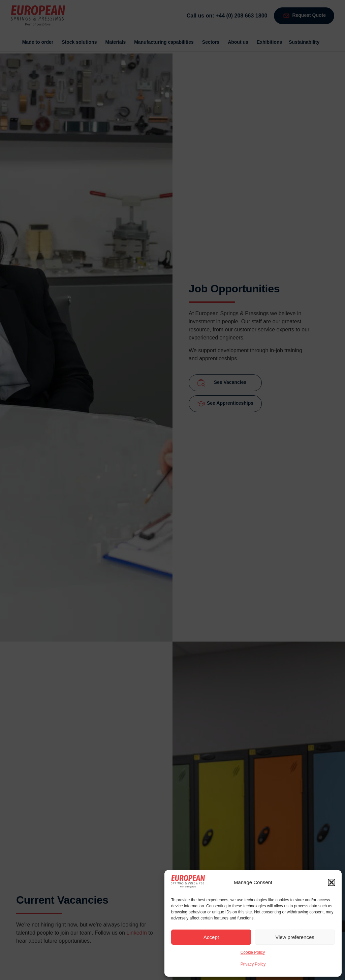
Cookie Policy (253, 952)
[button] (332, 882)
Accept (211, 937)
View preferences (295, 937)
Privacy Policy (253, 964)
